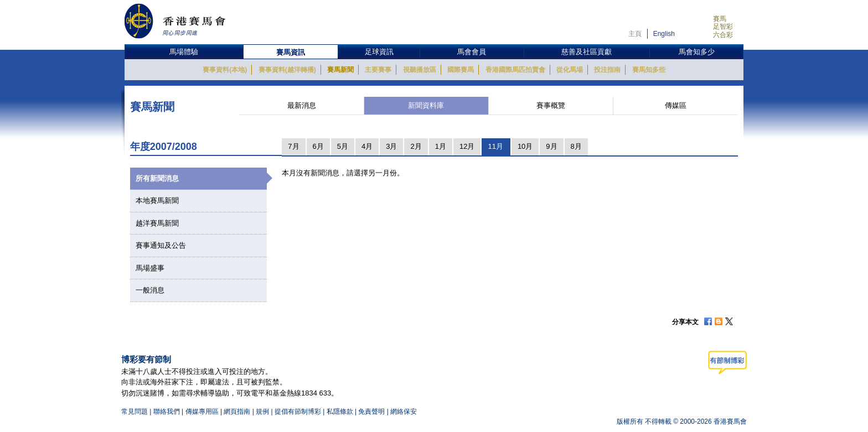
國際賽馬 (461, 70)
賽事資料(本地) (225, 70)
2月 (416, 146)
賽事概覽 (551, 105)
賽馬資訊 (291, 52)
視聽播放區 (420, 70)
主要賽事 (378, 70)
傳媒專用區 (202, 412)
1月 (441, 146)
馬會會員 (472, 52)
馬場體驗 (184, 52)
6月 (318, 146)
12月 (467, 146)
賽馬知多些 (649, 70)
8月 (576, 146)
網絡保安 (404, 412)
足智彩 (723, 27)
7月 (293, 146)
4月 (367, 146)
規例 (263, 412)
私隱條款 (340, 412)
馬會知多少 (697, 52)
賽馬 (720, 19)
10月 (525, 146)
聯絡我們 (167, 412)
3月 (391, 146)
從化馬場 (570, 70)
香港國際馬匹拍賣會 (515, 70)
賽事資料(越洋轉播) (287, 70)
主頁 (635, 34)
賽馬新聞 (340, 70)
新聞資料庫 (426, 105)
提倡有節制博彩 (298, 412)
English (664, 34)
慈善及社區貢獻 (587, 52)
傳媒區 (676, 105)
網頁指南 (237, 412)
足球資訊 (379, 52)
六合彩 (723, 35)
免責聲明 (371, 412)
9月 (551, 146)
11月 (495, 146)
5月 (343, 146)
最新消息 (302, 105)
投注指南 (607, 70)
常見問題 (135, 412)
